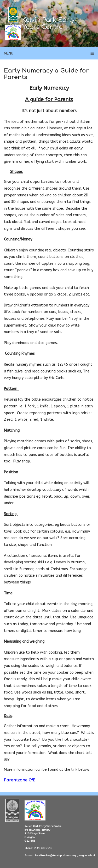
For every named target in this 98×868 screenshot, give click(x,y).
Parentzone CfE (20, 780)
